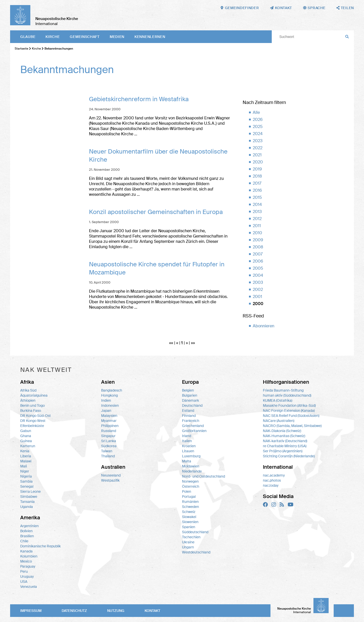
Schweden (190, 507)
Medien (117, 37)
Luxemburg (191, 456)
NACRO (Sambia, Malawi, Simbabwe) (292, 426)
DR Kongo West (33, 421)
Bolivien (26, 531)
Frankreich (191, 421)
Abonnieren (264, 326)
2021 (257, 155)
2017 (257, 183)
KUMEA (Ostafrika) (278, 400)
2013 (257, 212)
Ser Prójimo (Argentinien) (283, 451)
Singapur (108, 436)
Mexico (26, 561)
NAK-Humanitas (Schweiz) (284, 436)
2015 (257, 197)
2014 (257, 205)
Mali (24, 466)
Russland (109, 431)
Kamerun (28, 446)
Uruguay (27, 576)
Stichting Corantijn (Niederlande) (289, 456)
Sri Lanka (109, 441)
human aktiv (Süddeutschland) (287, 395)
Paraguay (28, 566)
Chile (24, 541)
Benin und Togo (32, 405)
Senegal (27, 486)
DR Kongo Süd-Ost (36, 416)
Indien (106, 400)
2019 (257, 169)
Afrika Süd (28, 390)
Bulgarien (190, 395)
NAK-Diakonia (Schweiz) (282, 431)
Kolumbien (29, 556)
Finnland (189, 416)
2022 (258, 148)
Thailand (108, 456)
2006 (258, 261)
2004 (258, 275)
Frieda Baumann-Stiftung (283, 390)
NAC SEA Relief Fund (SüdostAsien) (291, 416)
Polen (187, 491)
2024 (258, 134)
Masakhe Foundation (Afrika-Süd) (289, 405)
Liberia (26, 456)
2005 (258, 268)
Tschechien (191, 537)
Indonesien (110, 405)
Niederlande (192, 471)
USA (24, 582)
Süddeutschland (195, 532)
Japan (106, 411)
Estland (188, 411)
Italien (187, 441)
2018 (257, 176)
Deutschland (192, 405)
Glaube (28, 37)
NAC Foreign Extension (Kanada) (289, 411)
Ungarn (188, 547)
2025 (258, 127)
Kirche (53, 37)
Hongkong (109, 395)
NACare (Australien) (279, 421)
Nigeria (26, 476)
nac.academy (274, 475)
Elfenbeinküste (32, 426)
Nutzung (116, 611)
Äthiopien (28, 400)
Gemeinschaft (85, 37)
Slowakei (189, 517)
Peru (24, 571)
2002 (258, 289)
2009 (258, 240)
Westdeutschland (196, 552)
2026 (258, 120)
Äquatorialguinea (34, 395)
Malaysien (109, 416)
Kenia (25, 451)
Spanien (189, 527)
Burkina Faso (31, 411)
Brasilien (27, 536)
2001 (257, 297)
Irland (187, 436)
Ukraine (188, 542)
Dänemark (190, 400)
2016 (257, 190)
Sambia (26, 481)
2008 (258, 247)
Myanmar (109, 421)
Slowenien (190, 522)
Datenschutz (74, 611)
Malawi (26, 461)
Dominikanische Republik (40, 546)
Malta (187, 461)
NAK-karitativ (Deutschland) (285, 441)
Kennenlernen (150, 37)
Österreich (191, 486)
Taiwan (107, 451)
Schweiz (189, 512)
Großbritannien (194, 431)
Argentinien (29, 526)
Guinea (26, 441)
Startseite (21, 49)
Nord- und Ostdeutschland (203, 476)
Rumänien (190, 502)
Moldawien (191, 466)
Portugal (189, 497)
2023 (258, 141)
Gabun (26, 431)
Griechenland (193, 426)
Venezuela (29, 587)
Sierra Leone (30, 491)
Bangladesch (112, 390)
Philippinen (110, 426)
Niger (25, 471)
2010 (257, 233)
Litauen (188, 451)
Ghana (26, 436)
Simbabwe (29, 497)
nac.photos (272, 480)
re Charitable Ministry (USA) (285, 446)
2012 (257, 219)
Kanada (26, 551)
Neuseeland (111, 475)
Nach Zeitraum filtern (264, 102)
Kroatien (189, 446)
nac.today (271, 485)
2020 (258, 162)
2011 (257, 226)
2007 (258, 254)
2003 (258, 282)
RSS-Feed (253, 316)
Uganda (27, 507)
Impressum (31, 611)
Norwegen (190, 481)
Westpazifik (110, 480)
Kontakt (152, 611)
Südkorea (109, 446)
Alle (256, 112)
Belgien (188, 390)
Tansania (27, 502)
